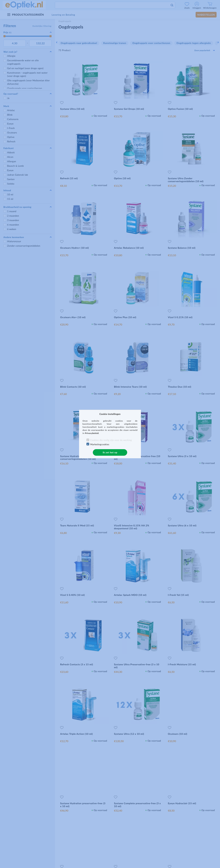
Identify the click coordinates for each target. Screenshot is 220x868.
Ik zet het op (110, 452)
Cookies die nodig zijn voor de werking (111, 440)
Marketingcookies (100, 444)
